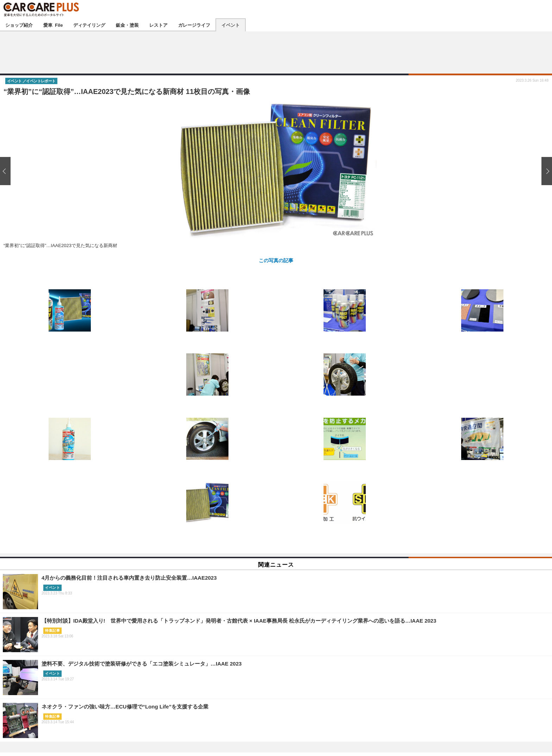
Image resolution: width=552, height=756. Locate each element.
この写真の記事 (276, 260)
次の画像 (545, 171)
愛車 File (53, 25)
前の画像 (7, 171)
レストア (158, 25)
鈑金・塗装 (127, 25)
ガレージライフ (194, 25)
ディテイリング (89, 25)
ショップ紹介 (19, 25)
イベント (231, 25)
